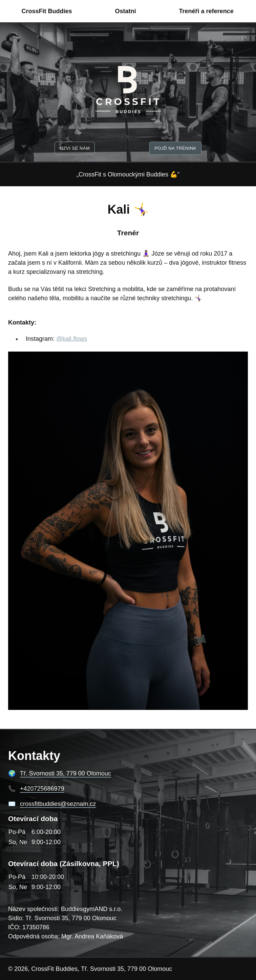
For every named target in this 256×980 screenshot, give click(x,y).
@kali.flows (72, 339)
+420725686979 (42, 789)
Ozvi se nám (75, 148)
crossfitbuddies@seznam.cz (58, 804)
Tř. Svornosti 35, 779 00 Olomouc (66, 773)
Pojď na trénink (175, 148)
